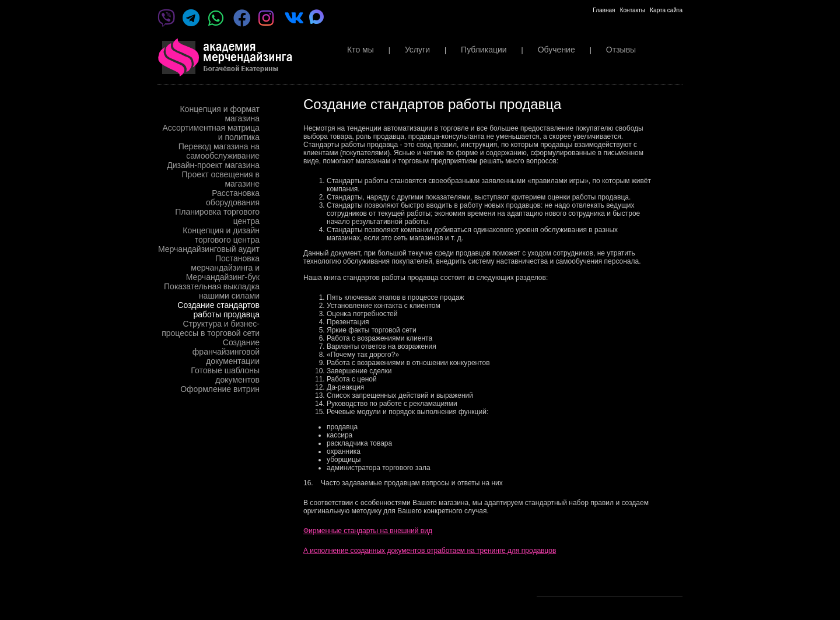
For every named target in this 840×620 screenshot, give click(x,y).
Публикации (484, 50)
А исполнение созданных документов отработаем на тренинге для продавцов (430, 551)
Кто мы (360, 50)
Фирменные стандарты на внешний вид (368, 531)
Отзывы (621, 50)
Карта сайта (666, 10)
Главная (604, 10)
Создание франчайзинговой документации (226, 352)
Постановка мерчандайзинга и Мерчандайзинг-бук (223, 268)
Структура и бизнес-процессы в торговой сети (211, 328)
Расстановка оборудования (233, 198)
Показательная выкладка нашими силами (212, 291)
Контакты (633, 10)
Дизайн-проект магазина (213, 165)
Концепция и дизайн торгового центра (221, 235)
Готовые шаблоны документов (225, 375)
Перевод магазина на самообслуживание (219, 151)
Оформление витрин (220, 389)
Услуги (417, 50)
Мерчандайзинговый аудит (209, 249)
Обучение (556, 50)
